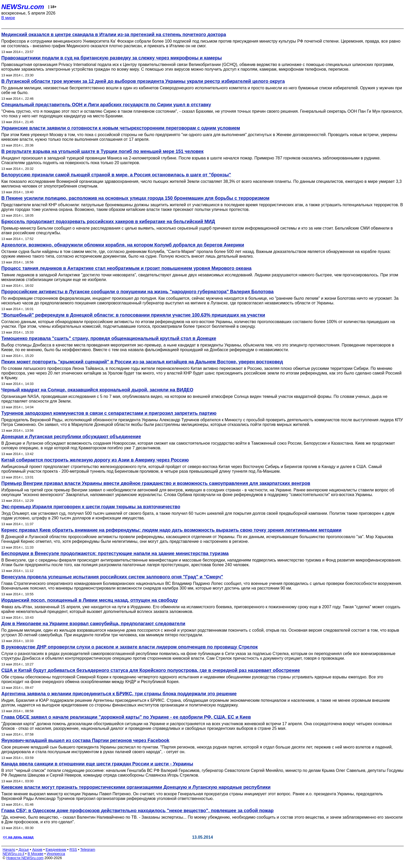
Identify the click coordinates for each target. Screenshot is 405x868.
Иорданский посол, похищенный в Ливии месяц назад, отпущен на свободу (90, 600)
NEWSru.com (23, 7)
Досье (24, 850)
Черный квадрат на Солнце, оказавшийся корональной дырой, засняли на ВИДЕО (97, 390)
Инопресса (56, 854)
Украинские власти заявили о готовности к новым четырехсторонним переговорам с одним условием (121, 128)
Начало (9, 850)
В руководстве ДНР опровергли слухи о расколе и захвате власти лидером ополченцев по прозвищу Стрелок (129, 647)
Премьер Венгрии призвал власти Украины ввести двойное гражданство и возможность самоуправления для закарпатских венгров (156, 483)
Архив (37, 850)
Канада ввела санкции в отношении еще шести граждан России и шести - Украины (97, 764)
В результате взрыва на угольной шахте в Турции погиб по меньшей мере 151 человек (102, 151)
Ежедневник (56, 850)
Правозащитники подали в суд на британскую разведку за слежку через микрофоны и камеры (112, 58)
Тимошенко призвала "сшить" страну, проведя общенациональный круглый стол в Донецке (109, 338)
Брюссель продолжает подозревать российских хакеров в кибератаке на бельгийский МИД (108, 222)
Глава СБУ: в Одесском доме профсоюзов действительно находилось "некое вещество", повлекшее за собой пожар (138, 811)
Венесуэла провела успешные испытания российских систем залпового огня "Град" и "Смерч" (112, 577)
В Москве (35, 854)
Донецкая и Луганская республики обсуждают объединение (71, 437)
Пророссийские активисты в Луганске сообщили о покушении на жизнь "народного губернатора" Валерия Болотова (137, 292)
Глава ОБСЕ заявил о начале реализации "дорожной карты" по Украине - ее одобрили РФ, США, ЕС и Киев (126, 717)
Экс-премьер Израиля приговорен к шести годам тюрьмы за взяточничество (91, 507)
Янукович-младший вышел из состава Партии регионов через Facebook (85, 740)
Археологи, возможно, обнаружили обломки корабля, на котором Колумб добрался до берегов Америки (123, 245)
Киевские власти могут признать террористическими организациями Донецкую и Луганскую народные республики (136, 787)
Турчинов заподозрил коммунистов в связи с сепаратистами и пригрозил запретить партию (109, 413)
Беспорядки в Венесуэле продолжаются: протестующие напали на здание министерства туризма (115, 553)
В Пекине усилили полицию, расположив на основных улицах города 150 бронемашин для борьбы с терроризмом (135, 198)
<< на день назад (18, 837)
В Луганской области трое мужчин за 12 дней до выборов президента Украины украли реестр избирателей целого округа (143, 81)
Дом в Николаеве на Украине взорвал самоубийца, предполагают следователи (93, 624)
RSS (73, 850)
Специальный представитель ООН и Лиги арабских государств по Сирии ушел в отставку (106, 105)
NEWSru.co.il (13, 854)
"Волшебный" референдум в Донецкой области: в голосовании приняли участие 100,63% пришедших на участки (133, 315)
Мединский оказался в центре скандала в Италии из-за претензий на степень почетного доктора (114, 35)
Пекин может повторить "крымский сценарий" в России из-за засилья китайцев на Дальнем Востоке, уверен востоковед (142, 362)
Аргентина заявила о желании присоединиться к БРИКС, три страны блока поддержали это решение (119, 694)
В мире (8, 18)
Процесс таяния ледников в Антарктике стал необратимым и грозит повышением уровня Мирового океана (126, 268)
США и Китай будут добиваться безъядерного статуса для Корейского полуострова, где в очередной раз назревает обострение (151, 670)
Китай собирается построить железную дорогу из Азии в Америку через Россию (95, 460)
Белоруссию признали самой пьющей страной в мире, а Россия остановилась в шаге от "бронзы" (116, 175)
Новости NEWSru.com (25, 858)
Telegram (88, 850)
